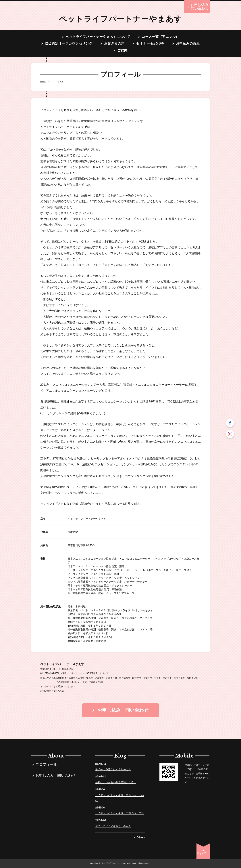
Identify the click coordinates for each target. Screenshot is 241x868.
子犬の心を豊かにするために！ (113, 769)
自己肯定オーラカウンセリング (69, 44)
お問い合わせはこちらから (53, 691)
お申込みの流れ (188, 44)
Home (43, 82)
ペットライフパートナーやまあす (120, 19)
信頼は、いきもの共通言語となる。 (116, 782)
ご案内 (122, 51)
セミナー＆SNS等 (150, 44)
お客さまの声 (114, 44)
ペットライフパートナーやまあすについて (98, 37)
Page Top (203, 853)
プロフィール (46, 765)
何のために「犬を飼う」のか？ (113, 826)
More (141, 838)
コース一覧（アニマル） (160, 37)
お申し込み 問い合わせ (55, 776)
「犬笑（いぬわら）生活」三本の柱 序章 (119, 813)
